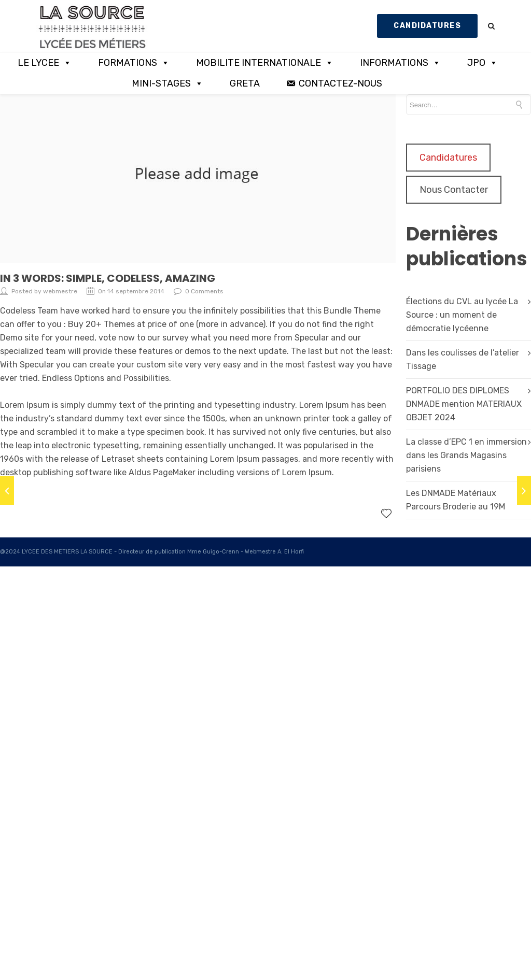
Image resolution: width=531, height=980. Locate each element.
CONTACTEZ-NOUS (340, 83)
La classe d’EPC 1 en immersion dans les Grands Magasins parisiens (466, 455)
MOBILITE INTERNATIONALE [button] (265, 63)
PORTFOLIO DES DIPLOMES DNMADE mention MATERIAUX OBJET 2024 (464, 404)
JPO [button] (483, 63)
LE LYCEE (45, 63)
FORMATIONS (134, 63)
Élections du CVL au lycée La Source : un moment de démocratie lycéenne (462, 315)
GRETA (245, 83)
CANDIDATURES (427, 26)
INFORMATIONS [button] (400, 63)
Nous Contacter (454, 190)
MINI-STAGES (167, 83)
